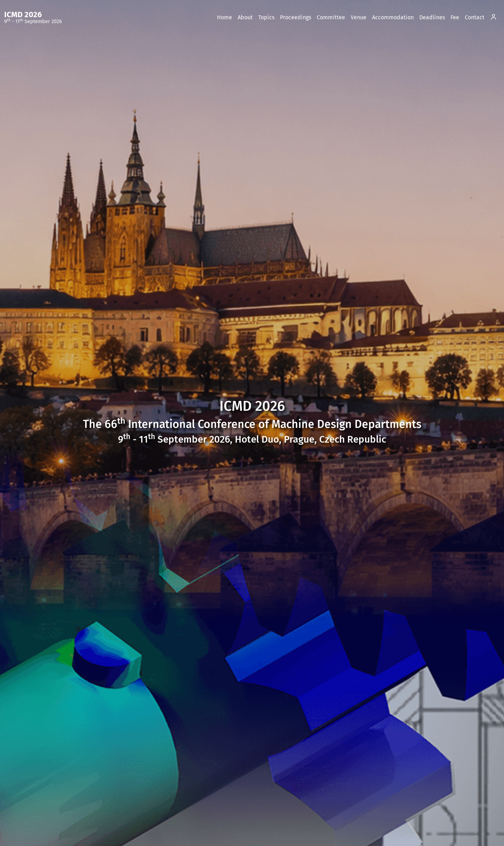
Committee (331, 17)
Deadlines (432, 17)
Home (225, 17)
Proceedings (296, 17)
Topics (266, 17)
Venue (359, 17)
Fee (455, 17)
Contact (475, 17)
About (245, 17)
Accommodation (393, 17)
